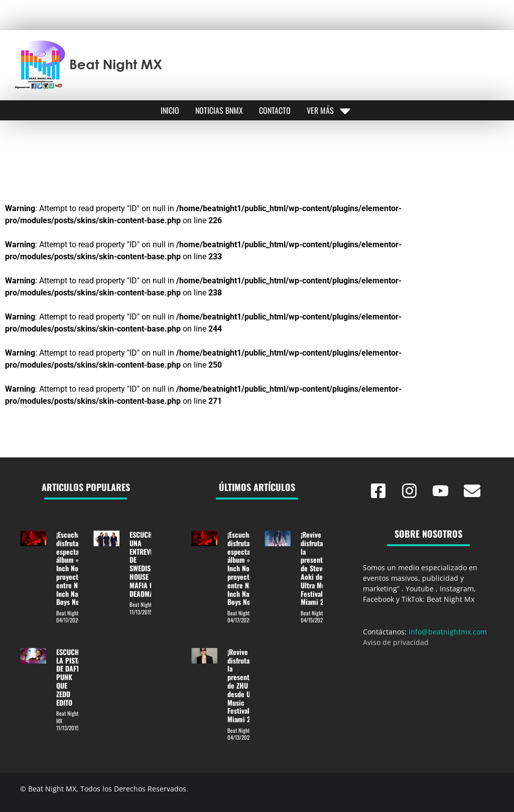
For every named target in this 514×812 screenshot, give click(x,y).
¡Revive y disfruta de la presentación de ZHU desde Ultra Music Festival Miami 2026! (246, 685)
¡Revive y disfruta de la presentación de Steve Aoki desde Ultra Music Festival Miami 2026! (319, 568)
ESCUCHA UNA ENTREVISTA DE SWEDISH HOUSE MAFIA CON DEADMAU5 (146, 564)
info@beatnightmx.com (448, 632)
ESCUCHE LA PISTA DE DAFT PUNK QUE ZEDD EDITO (69, 677)
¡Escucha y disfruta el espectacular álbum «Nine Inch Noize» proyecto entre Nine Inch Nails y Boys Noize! (75, 568)
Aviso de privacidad (396, 642)
